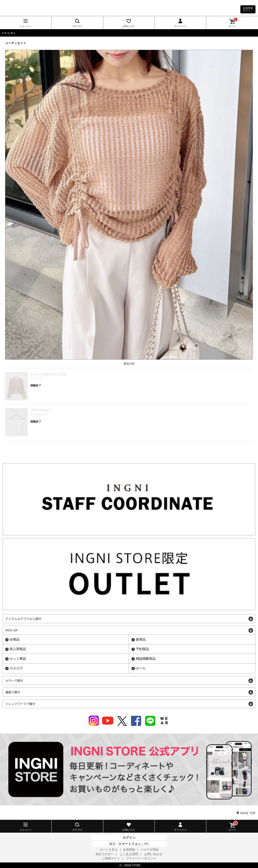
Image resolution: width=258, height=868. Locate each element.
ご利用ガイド (111, 858)
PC (147, 844)
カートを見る (109, 850)
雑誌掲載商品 (146, 659)
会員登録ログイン (248, 9)
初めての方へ (105, 854)
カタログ (16, 668)
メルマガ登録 (149, 850)
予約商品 (142, 649)
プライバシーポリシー (141, 858)
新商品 (141, 639)
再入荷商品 (18, 649)
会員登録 (129, 850)
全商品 (14, 639)
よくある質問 (129, 854)
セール (141, 668)
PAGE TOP (248, 813)
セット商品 (18, 659)
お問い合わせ (153, 854)
